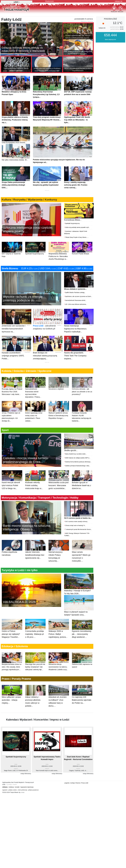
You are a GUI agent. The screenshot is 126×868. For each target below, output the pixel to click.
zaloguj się (119, 1)
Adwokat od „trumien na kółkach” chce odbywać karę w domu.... (59, 698)
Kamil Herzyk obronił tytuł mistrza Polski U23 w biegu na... (12, 482)
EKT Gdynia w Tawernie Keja (12, 250)
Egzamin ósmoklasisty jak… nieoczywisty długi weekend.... (82, 631)
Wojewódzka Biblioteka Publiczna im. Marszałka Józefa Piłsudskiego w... (59, 251)
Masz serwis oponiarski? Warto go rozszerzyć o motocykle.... (82, 553)
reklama (5, 787)
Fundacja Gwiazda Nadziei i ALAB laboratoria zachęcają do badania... (82, 411)
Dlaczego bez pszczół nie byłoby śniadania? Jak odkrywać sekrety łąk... (35, 661)
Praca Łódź (38, 326)
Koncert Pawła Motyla (82, 248)
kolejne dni (102, 28)
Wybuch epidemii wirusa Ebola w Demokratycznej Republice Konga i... (59, 410)
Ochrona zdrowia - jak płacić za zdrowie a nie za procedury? (82, 386)
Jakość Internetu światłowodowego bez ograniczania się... (35, 551)
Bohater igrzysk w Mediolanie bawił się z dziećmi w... (82, 482)
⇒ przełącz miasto (11, 784)
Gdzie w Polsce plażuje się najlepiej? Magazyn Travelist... (12, 631)
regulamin (5, 790)
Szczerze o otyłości (59, 383)
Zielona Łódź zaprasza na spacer (82, 660)
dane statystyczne (110, 39)
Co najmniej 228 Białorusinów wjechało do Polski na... (82, 696)
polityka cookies (13, 790)
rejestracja (30, 787)
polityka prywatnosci (33, 790)
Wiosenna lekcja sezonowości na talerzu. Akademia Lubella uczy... (59, 661)
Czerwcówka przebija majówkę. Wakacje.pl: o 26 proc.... (35, 631)
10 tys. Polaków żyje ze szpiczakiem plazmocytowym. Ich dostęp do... (12, 411)
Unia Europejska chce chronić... (16, 135)
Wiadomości (49, 1)
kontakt (17, 787)
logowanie (24, 787)
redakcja (11, 787)
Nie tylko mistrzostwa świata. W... (16, 152)
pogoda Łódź (110, 19)
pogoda (67, 783)
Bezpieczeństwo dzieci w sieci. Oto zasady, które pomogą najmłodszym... (12, 661)
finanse (78, 783)
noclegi (72, 783)
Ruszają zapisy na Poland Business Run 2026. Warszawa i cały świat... (12, 386)
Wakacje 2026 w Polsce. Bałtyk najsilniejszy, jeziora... (59, 631)
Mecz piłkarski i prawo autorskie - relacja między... (12, 696)
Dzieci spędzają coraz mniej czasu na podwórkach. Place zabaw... (35, 411)
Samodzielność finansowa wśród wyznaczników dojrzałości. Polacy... (35, 387)
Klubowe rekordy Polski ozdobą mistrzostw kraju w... (35, 482)
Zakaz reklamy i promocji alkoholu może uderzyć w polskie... (35, 698)
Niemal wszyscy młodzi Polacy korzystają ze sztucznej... (59, 553)
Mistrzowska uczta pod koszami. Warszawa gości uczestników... (59, 482)
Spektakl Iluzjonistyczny (35, 248)
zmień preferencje (22, 790)
